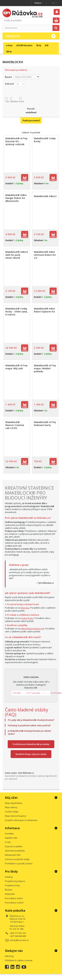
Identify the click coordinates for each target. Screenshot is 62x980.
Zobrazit (9, 84)
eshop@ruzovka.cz (19, 940)
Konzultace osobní (14, 903)
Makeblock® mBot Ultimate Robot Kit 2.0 (45, 255)
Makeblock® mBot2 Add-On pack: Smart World (17, 255)
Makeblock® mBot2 (45, 196)
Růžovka (25, 608)
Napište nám (11, 838)
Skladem (14, 101)
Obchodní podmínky (15, 851)
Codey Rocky (27, 618)
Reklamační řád (13, 855)
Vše (7, 101)
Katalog (9, 877)
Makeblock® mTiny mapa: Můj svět (17, 367)
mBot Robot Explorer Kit (32, 629)
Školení (9, 890)
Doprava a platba (14, 846)
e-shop (9, 45)
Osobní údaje (12, 812)
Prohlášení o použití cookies (19, 863)
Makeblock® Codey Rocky (45, 140)
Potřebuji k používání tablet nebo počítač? (29, 725)
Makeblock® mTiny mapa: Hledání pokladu (45, 368)
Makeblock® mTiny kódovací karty (45, 424)
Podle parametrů (31, 120)
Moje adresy (11, 807)
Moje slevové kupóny (16, 816)
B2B (47, 45)
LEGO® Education (24, 45)
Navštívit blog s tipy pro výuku (31, 754)
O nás (8, 842)
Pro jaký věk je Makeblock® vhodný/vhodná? (31, 720)
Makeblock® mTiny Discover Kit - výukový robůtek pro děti (17, 143)
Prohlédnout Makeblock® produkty (31, 744)
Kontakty (9, 834)
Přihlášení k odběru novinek (19, 960)
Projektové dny (12, 885)
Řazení (8, 77)
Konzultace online (14, 898)
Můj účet (11, 798)
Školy (39, 45)
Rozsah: (31, 109)
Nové (22, 101)
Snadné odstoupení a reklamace (21, 820)
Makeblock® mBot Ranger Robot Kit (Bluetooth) (16, 198)
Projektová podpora (15, 881)
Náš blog (9, 956)
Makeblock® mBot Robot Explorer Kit (44, 310)
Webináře (10, 894)
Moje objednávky (13, 803)
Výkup (9, 51)
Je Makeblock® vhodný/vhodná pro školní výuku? (29, 732)
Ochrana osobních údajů (17, 859)
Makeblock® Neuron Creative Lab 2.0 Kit (15, 425)
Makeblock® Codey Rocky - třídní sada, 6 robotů (17, 312)
